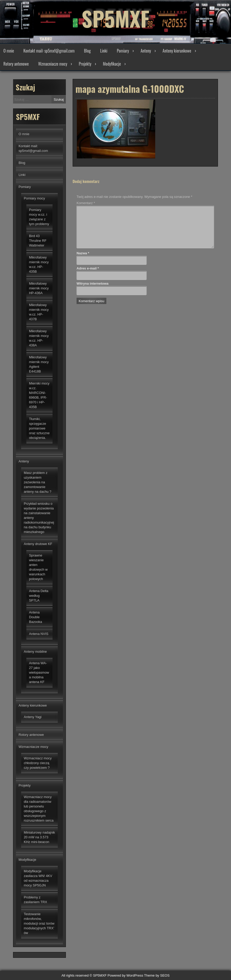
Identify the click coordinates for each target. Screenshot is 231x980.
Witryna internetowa (93, 283)
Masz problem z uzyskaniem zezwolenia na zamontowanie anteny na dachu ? (37, 482)
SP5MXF (115, 18)
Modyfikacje (112, 64)
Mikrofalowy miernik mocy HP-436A (39, 288)
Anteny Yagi (33, 717)
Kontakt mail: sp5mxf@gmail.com (49, 51)
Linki (104, 51)
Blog (87, 51)
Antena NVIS (39, 634)
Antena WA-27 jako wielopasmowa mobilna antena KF (39, 672)
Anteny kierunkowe (177, 51)
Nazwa (83, 253)
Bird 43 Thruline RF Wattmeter (38, 241)
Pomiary (123, 51)
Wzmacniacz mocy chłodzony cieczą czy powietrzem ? (38, 763)
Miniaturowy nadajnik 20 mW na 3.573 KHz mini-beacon (39, 837)
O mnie (9, 51)
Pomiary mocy (34, 198)
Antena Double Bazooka (36, 617)
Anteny (146, 51)
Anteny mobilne (35, 652)
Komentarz (86, 203)
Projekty (85, 64)
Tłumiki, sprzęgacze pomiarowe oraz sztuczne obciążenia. (39, 428)
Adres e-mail (88, 268)
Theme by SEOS (157, 975)
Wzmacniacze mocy (53, 64)
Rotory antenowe (16, 64)
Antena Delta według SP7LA (39, 596)
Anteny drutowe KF (38, 544)
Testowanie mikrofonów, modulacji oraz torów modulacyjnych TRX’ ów (39, 923)
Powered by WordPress (125, 975)
